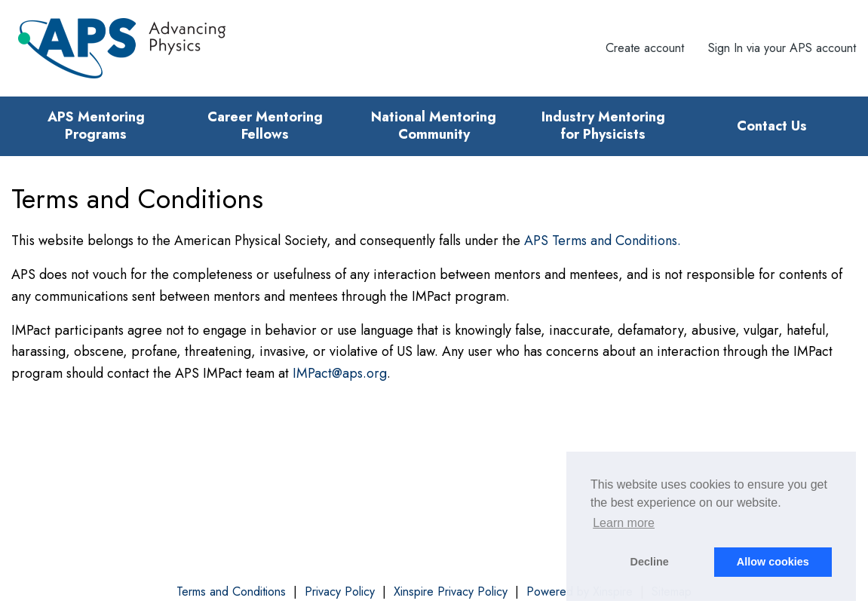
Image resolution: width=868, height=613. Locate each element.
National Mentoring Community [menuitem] (434, 126)
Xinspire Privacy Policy (451, 592)
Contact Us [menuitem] (772, 126)
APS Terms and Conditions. (603, 241)
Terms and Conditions (231, 592)
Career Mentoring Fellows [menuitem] (265, 126)
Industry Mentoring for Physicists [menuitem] (603, 126)
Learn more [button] (624, 523)
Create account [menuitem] (645, 48)
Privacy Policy (340, 592)
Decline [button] (650, 562)
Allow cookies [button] (773, 562)
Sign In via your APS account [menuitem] (782, 48)
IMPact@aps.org (340, 373)
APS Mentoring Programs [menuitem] (96, 126)
